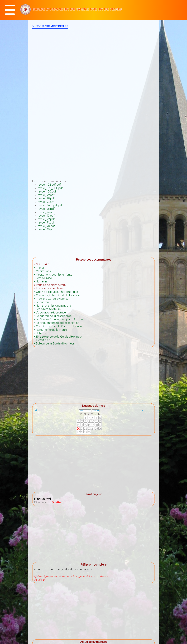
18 (96, 425)
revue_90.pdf (46, 226)
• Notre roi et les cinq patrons (53, 306)
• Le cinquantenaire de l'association (57, 323)
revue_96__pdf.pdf (50, 205)
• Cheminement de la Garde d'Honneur (59, 326)
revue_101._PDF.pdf (50, 188)
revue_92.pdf (46, 219)
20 (78, 428)
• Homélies (41, 281)
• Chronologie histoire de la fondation (58, 295)
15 (86, 425)
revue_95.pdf (46, 209)
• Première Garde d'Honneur (52, 299)
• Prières (39, 268)
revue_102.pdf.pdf (49, 185)
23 (89, 428)
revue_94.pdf (46, 212)
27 (78, 432)
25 (96, 428)
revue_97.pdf (46, 202)
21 (82, 428)
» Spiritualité (42, 264)
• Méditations (42, 271)
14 (82, 425)
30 (89, 432)
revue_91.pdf (46, 222)
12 (100, 421)
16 (89, 425)
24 (93, 428)
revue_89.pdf (46, 229)
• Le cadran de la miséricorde (53, 316)
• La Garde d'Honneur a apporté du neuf (60, 319)
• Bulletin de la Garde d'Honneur (54, 343)
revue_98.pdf (46, 198)
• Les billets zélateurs (47, 309)
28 (82, 432)
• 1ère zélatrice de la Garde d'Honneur (58, 337)
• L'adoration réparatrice (50, 312)
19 (100, 425)
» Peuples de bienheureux (50, 285)
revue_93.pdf (46, 216)
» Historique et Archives (49, 288)
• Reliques (40, 333)
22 (85, 428)
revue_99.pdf (46, 195)
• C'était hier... (42, 340)
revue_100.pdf (47, 191)
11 (96, 421)
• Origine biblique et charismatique (56, 292)
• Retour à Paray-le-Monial (51, 330)
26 (100, 428)
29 (85, 432)
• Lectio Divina (43, 278)
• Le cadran (42, 302)
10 (93, 421)
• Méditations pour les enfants (53, 275)
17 (93, 425)
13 (78, 425)
